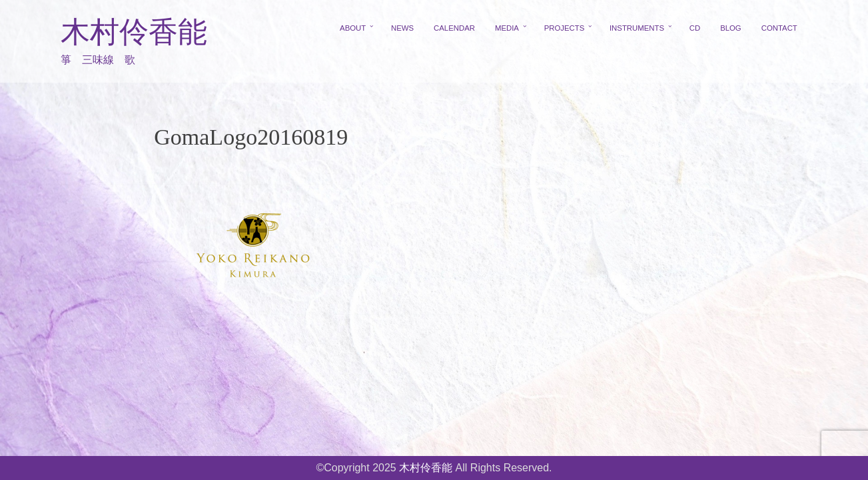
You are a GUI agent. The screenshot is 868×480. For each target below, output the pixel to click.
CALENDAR (454, 28)
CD (695, 28)
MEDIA (507, 28)
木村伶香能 (134, 32)
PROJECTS (565, 28)
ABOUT (353, 28)
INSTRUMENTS (637, 28)
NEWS (402, 28)
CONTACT (779, 28)
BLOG (731, 28)
